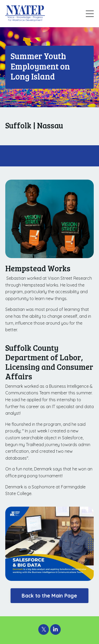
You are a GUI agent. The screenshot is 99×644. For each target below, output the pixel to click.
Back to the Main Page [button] (49, 596)
